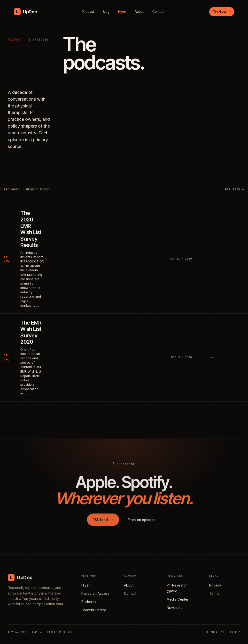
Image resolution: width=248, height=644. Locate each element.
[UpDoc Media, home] (25, 12)
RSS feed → (234, 189)
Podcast (88, 12)
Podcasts (89, 602)
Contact (158, 12)
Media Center (178, 599)
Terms (214, 593)
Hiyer (122, 12)
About (139, 12)
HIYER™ (235, 632)
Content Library (94, 610)
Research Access (95, 593)
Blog (106, 12)
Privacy (215, 585)
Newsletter (175, 607)
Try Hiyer (222, 11)
